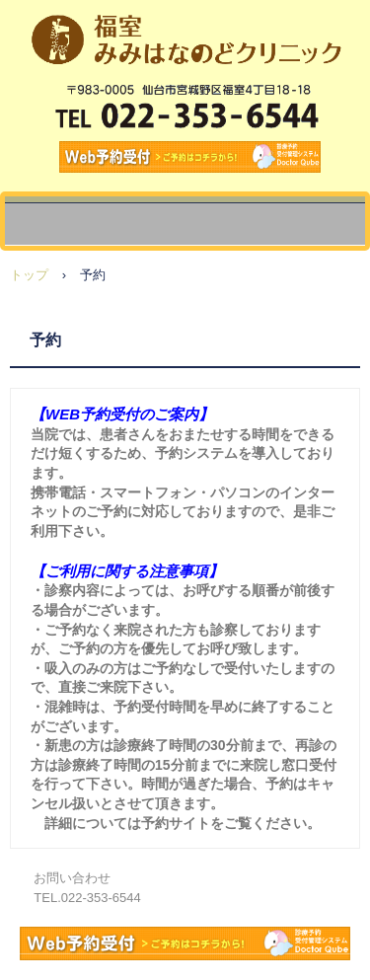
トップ (29, 275)
